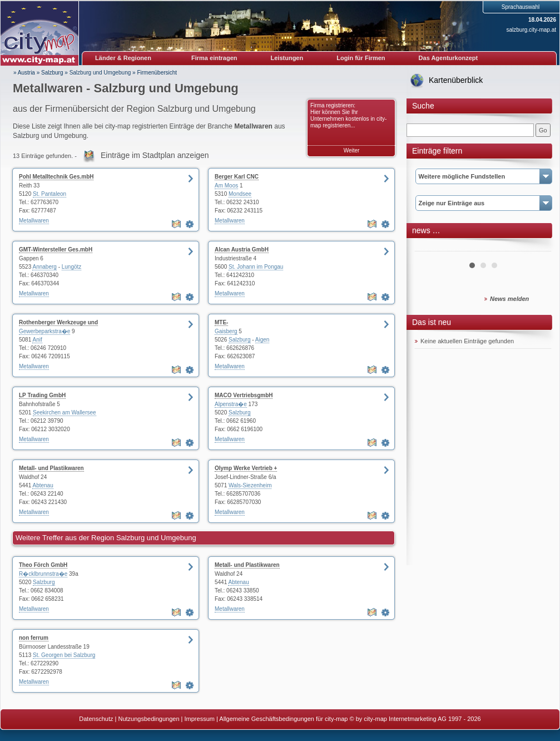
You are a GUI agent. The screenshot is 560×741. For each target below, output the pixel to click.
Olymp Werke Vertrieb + (246, 468)
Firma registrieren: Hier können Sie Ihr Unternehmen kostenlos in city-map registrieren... (348, 115)
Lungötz (72, 267)
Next (537, 247)
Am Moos (226, 186)
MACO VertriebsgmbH (244, 395)
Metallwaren (34, 221)
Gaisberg (226, 331)
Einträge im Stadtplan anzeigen (155, 155)
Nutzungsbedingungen (148, 719)
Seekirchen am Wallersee (65, 413)
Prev (429, 247)
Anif (37, 340)
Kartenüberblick (456, 80)
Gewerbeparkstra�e (44, 331)
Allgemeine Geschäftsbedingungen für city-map (283, 719)
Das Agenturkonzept (449, 58)
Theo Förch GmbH (43, 565)
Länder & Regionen (123, 58)
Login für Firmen (361, 58)
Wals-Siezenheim (250, 485)
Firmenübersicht (157, 73)
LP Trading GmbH (42, 395)
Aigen (262, 340)
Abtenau (43, 485)
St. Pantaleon (49, 194)
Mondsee (240, 194)
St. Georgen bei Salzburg (64, 655)
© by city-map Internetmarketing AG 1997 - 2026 (415, 719)
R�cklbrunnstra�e (43, 574)
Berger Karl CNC (237, 177)
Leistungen (287, 58)
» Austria (24, 73)
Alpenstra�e (231, 404)
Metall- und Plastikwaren (51, 468)
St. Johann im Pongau (256, 267)
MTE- (221, 322)
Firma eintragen (214, 58)
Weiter (352, 150)
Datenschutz (96, 719)
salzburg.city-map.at (531, 30)
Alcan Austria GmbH (242, 250)
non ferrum (34, 638)
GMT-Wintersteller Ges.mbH (56, 250)
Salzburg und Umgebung (100, 73)
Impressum (200, 719)
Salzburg (52, 73)
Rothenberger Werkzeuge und (58, 322)
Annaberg (44, 267)
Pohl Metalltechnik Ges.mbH (56, 177)
